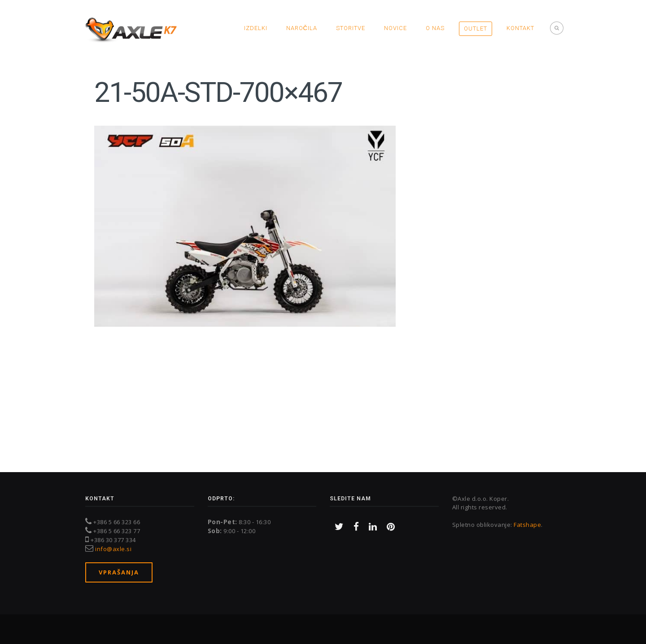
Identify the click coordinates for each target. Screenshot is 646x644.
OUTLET (476, 28)
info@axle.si (113, 549)
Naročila (302, 28)
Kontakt (520, 28)
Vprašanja (119, 572)
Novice (395, 28)
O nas (435, 28)
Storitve (351, 28)
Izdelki (256, 28)
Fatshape (527, 525)
